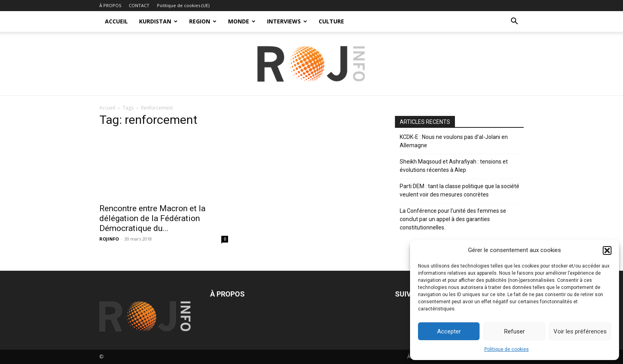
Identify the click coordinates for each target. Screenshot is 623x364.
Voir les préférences (580, 331)
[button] (607, 250)
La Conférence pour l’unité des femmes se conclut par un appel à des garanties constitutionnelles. (453, 219)
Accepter (449, 331)
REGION (203, 21)
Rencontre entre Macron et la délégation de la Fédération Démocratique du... (152, 218)
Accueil (107, 108)
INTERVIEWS (287, 21)
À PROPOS (110, 5)
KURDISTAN (158, 21)
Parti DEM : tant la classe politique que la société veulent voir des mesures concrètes (460, 190)
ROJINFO (109, 239)
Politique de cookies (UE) (183, 5)
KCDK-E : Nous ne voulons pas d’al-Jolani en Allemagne (454, 141)
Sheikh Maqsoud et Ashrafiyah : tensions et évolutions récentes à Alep (454, 166)
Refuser (515, 331)
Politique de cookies (507, 349)
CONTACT (139, 5)
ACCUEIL (116, 21)
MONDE (242, 21)
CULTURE (331, 21)
